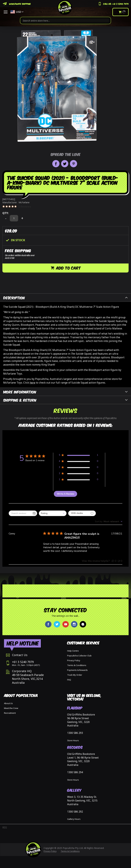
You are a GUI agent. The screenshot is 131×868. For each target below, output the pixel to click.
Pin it (74, 164)
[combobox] (65, 20)
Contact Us (20, 655)
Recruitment (10, 713)
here (32, 383)
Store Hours (73, 740)
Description (14, 298)
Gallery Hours (74, 819)
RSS (5, 828)
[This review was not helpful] (119, 561)
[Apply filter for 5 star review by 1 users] (78, 456)
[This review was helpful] (113, 561)
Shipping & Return (20, 400)
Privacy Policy (74, 660)
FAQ (69, 680)
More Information (20, 392)
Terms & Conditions (77, 665)
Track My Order (75, 675)
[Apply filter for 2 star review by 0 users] (78, 474)
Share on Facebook (56, 164)
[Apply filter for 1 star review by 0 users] (78, 480)
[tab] (65, 298)
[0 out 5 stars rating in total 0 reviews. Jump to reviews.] (17, 206)
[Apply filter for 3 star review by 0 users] (78, 468)
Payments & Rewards (77, 670)
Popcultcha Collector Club (79, 656)
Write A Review (65, 494)
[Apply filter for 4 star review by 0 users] (78, 462)
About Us (8, 703)
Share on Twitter (65, 164)
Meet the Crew (11, 708)
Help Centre (73, 651)
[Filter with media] (82, 513)
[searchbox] (20, 513)
